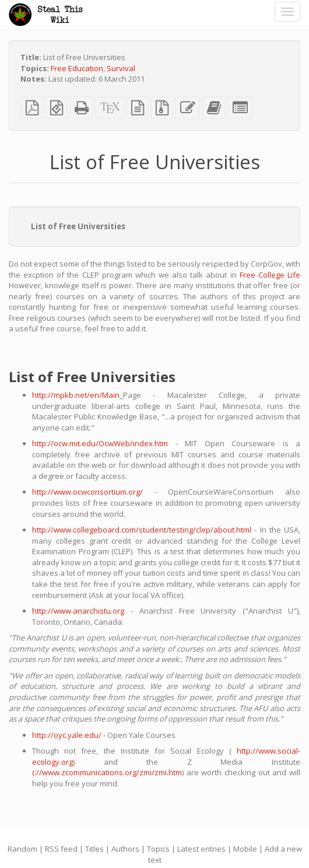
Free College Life (270, 275)
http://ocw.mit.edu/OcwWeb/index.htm (100, 443)
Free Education (77, 68)
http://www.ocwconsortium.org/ (87, 492)
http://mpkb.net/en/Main (76, 395)
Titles (94, 849)
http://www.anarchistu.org (78, 611)
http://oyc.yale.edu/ (67, 735)
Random (22, 849)
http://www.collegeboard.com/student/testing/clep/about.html (142, 530)
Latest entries (201, 849)
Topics (158, 849)
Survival (121, 68)
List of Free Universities (78, 226)
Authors (125, 849)
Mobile (245, 849)
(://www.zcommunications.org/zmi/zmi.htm (107, 772)
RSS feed (61, 849)
